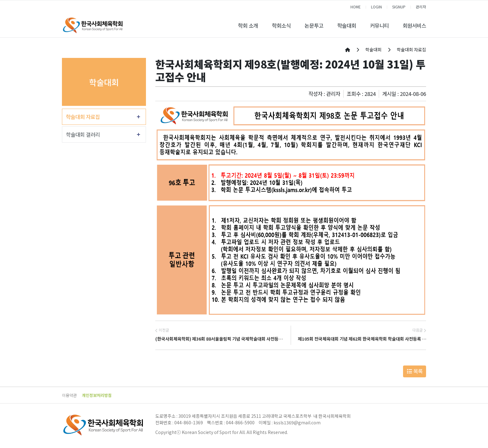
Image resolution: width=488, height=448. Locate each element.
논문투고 (314, 26)
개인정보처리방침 (97, 395)
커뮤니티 (379, 26)
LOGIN (376, 7)
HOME (356, 7)
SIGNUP (399, 7)
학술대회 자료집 (83, 117)
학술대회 (347, 26)
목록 (415, 371)
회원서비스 (414, 26)
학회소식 (281, 26)
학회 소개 (248, 26)
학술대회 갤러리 (83, 134)
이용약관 (69, 395)
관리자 (421, 7)
